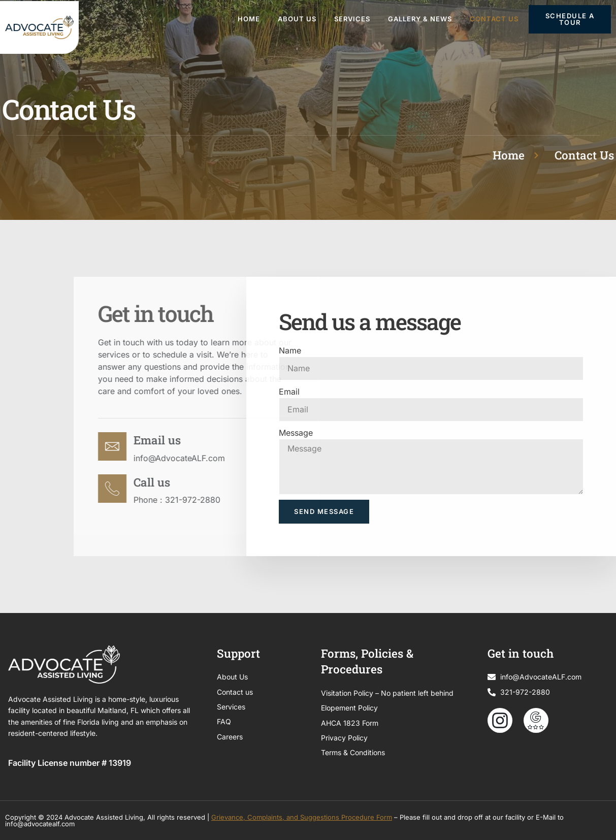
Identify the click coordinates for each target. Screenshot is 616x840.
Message (296, 433)
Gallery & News (420, 19)
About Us (297, 19)
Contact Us (494, 19)
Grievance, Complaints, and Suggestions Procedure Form (302, 817)
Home (249, 19)
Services (352, 19)
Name (290, 350)
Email (289, 392)
